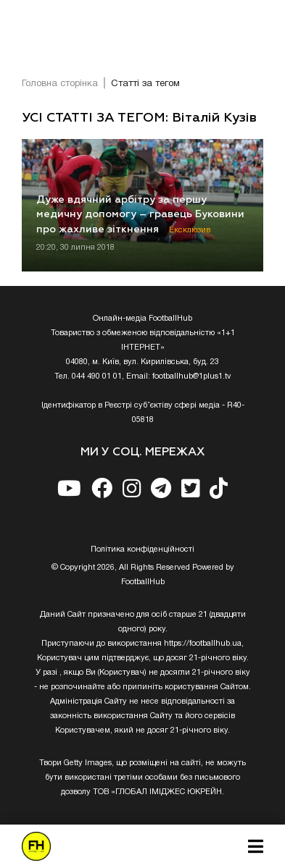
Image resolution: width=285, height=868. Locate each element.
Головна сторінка (60, 84)
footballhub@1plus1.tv (192, 376)
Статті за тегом (145, 84)
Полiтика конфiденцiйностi (142, 549)
